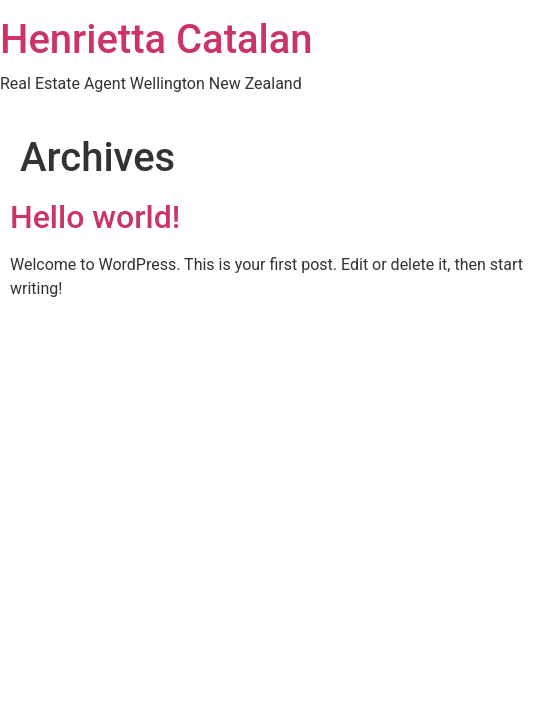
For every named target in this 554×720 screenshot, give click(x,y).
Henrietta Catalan (156, 39)
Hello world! (95, 217)
